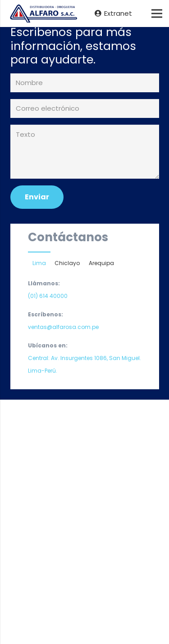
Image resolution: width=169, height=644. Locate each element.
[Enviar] (37, 197)
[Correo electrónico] (85, 108)
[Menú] (157, 14)
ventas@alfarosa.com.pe (63, 327)
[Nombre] (85, 83)
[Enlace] (43, 14)
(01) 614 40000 (48, 296)
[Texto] (85, 152)
